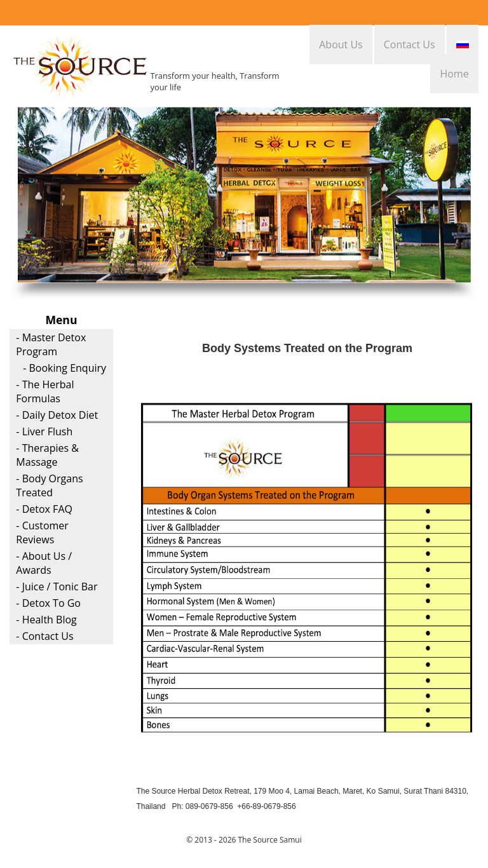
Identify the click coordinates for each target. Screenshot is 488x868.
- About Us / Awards (44, 563)
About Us (341, 44)
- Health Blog (46, 620)
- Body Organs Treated (49, 485)
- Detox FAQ (44, 509)
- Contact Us (44, 636)
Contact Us (410, 44)
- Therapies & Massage (47, 455)
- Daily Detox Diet (57, 415)
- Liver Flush (44, 431)
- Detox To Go (48, 603)
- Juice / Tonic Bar (57, 587)
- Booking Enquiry (64, 368)
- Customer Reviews (42, 532)
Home (454, 74)
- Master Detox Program (51, 344)
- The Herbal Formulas (45, 391)
